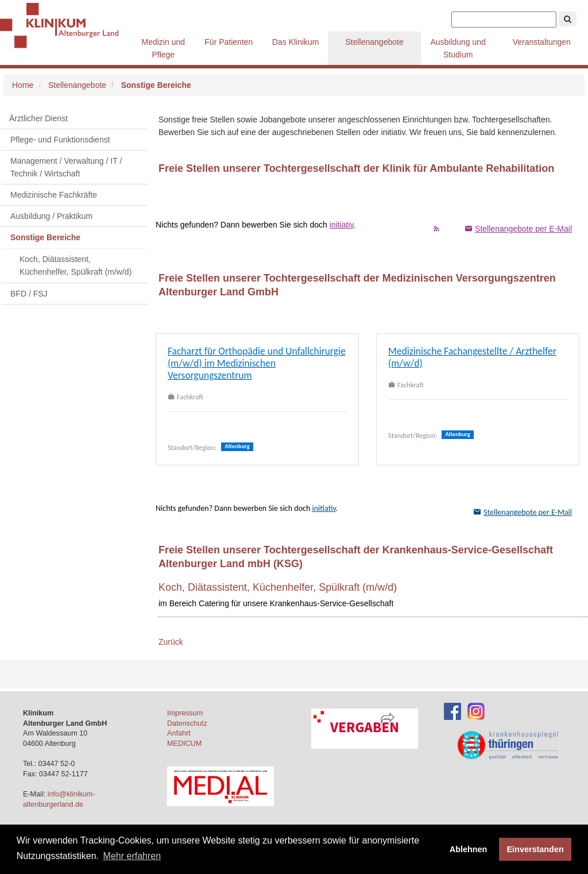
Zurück (171, 642)
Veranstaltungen (542, 42)
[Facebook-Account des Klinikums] (452, 711)
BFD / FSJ (29, 294)
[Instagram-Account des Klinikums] (476, 711)
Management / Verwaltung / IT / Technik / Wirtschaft (66, 167)
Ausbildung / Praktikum (51, 216)
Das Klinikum (296, 42)
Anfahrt (179, 733)
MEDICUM (184, 744)
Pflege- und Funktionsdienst (60, 140)
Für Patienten (229, 42)
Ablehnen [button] (469, 849)
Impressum (185, 713)
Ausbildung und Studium (458, 48)
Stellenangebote (374, 42)
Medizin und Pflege (164, 48)
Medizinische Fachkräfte (54, 195)
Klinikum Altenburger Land (66, 26)
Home (23, 85)
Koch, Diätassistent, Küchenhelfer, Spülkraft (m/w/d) (76, 265)
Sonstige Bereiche (45, 237)
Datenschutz (187, 723)
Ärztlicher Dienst (38, 118)
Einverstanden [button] (535, 849)
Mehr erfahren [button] (132, 856)
